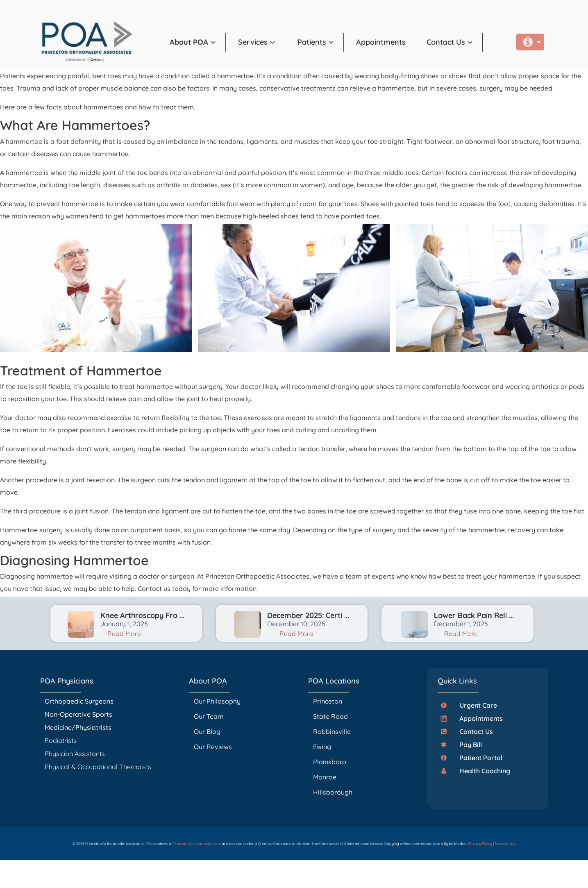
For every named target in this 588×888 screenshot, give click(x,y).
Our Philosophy (217, 701)
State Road (330, 716)
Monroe (325, 777)
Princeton (328, 701)
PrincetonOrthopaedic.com (197, 844)
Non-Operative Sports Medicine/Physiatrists (78, 721)
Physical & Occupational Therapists (98, 767)
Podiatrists (61, 740)
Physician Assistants (76, 754)
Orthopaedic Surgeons (79, 701)
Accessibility (505, 844)
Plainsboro (330, 762)
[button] (198, 42)
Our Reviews (213, 747)
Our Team (209, 716)
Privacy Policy (480, 844)
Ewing (322, 747)
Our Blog (207, 731)
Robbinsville (332, 731)
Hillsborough (333, 792)
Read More (124, 634)
